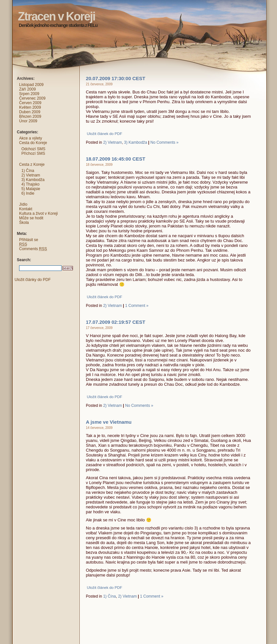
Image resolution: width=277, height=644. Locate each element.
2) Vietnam (112, 142)
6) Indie (28, 193)
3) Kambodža (136, 142)
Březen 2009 (30, 116)
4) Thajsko (30, 184)
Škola (24, 223)
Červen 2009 (30, 103)
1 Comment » (137, 306)
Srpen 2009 (29, 94)
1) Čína (109, 596)
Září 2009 (27, 89)
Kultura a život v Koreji (38, 213)
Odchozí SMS (33, 149)
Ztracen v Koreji (6, 5)
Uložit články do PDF (33, 280)
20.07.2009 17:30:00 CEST (115, 78)
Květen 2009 (30, 107)
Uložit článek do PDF (104, 134)
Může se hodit (31, 218)
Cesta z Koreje (32, 164)
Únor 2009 (28, 121)
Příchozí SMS (33, 153)
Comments (33, 249)
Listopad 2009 (31, 85)
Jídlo (23, 204)
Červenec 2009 (32, 98)
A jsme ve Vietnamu (109, 422)
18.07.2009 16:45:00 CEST (115, 159)
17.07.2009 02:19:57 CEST (115, 322)
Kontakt (26, 209)
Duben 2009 (30, 112)
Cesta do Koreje (33, 143)
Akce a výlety (31, 138)
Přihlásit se (29, 240)
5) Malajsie (31, 189)
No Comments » (164, 142)
